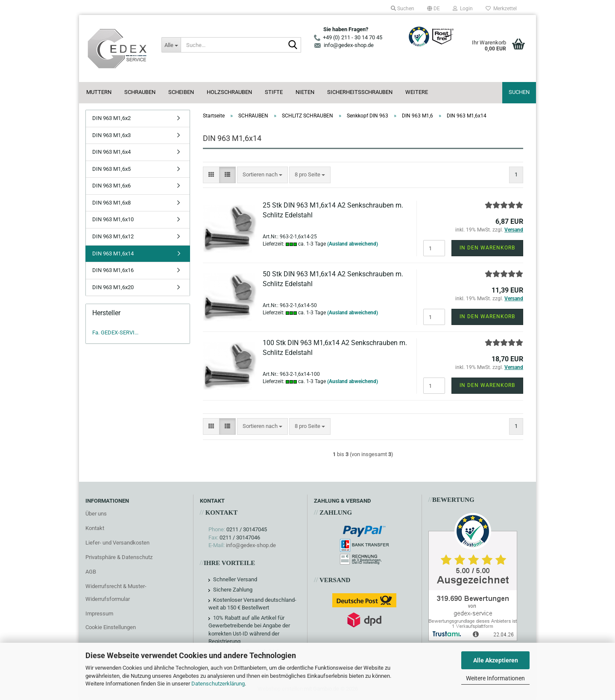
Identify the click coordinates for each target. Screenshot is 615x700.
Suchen (519, 92)
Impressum (99, 614)
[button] (433, 9)
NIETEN (305, 92)
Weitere (417, 92)
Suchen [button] (403, 9)
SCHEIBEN (181, 92)
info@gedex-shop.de (251, 545)
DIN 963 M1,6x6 (111, 186)
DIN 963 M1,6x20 (113, 287)
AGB (91, 572)
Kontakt (95, 528)
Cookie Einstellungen (111, 627)
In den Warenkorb (487, 248)
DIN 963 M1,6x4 (111, 152)
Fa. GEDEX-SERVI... (115, 332)
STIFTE (274, 92)
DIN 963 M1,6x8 (111, 203)
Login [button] (463, 9)
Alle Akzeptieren (496, 660)
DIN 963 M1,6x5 (111, 169)
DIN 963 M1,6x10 (113, 219)
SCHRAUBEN (140, 92)
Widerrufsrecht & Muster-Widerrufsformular (116, 593)
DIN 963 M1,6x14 (113, 253)
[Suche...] (171, 45)
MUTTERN (99, 92)
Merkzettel (501, 9)
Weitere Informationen (495, 678)
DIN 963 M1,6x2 (111, 118)
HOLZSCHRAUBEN (229, 92)
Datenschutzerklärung (218, 684)
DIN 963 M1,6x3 (111, 135)
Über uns (96, 514)
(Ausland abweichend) (353, 244)
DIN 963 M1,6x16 (113, 270)
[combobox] (262, 175)
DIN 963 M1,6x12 (113, 236)
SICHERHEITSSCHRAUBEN (360, 92)
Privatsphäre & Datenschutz (119, 557)
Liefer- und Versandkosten (117, 543)
